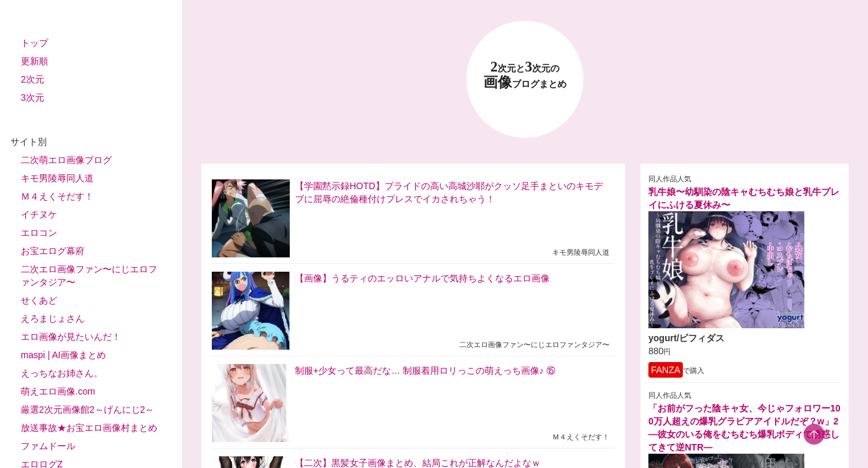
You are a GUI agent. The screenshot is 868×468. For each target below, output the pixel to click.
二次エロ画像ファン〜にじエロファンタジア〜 (89, 276)
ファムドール (48, 446)
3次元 (32, 97)
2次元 (32, 79)
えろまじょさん (53, 318)
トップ (34, 43)
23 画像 (525, 75)
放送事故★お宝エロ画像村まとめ (89, 428)
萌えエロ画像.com (58, 391)
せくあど (39, 300)
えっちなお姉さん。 (62, 373)
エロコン (39, 233)
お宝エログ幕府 (53, 251)
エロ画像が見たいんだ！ (71, 337)
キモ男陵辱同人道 (57, 178)
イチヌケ (39, 214)
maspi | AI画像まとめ (63, 355)
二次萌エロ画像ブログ (66, 160)
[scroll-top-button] (814, 434)
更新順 (34, 61)
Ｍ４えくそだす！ (57, 196)
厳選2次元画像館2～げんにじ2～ (87, 409)
